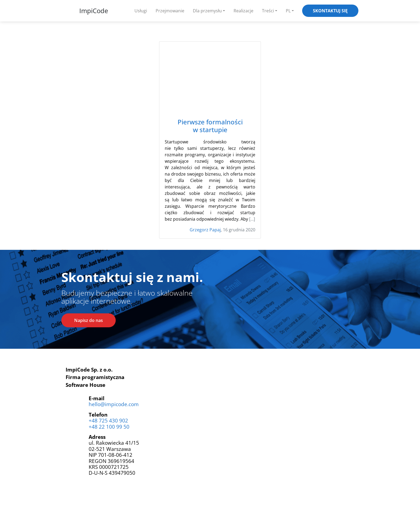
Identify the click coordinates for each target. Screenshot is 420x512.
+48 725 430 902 (108, 420)
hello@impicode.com (114, 404)
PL (288, 11)
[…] (252, 219)
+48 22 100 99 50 (109, 427)
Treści (268, 11)
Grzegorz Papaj (205, 230)
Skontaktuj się (330, 11)
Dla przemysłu (207, 11)
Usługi (141, 11)
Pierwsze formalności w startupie (210, 126)
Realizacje (243, 11)
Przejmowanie (170, 11)
